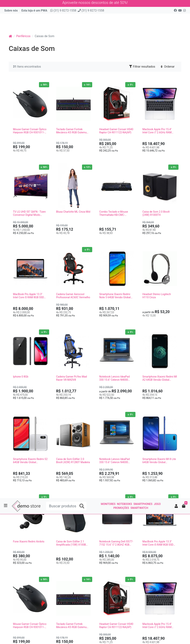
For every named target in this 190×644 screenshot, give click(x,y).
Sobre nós (11, 7)
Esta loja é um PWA (34, 7)
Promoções (121, 20)
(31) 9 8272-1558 (63, 7)
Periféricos (23, 33)
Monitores (108, 16)
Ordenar (168, 63)
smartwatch (139, 20)
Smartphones (143, 16)
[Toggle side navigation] (6, 18)
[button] (176, 18)
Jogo (157, 16)
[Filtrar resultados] (185, 318)
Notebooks (124, 16)
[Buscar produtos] (66, 18)
